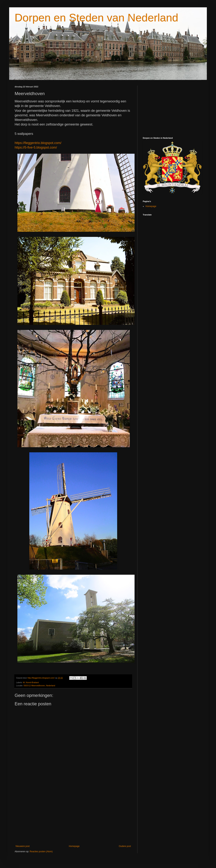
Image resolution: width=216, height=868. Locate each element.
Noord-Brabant (32, 682)
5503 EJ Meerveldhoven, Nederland (39, 686)
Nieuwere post (23, 846)
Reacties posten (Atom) (41, 852)
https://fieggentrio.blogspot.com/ (38, 143)
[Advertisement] (73, 815)
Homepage (74, 846)
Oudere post (125, 846)
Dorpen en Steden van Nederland (96, 18)
